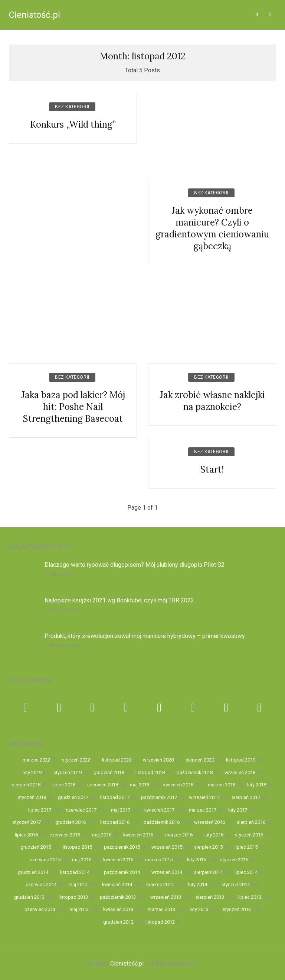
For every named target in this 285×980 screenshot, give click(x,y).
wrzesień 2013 (166, 897)
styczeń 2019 (68, 772)
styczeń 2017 (27, 822)
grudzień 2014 (33, 872)
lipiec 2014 (246, 872)
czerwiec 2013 (40, 909)
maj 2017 (121, 810)
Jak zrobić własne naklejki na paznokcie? (212, 401)
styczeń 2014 (236, 884)
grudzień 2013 (29, 897)
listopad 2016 (115, 822)
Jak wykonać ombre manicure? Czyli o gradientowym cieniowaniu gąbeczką (212, 228)
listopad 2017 (115, 797)
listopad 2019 (241, 760)
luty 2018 (257, 785)
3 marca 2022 (59, 574)
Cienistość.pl (35, 15)
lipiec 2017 (40, 810)
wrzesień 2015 (167, 847)
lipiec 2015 (246, 847)
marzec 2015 (159, 860)
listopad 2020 (117, 760)
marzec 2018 (222, 785)
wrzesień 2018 (240, 772)
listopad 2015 (77, 847)
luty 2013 (199, 909)
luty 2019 (32, 772)
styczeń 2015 (234, 860)
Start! (212, 469)
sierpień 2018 (26, 785)
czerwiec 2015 (45, 860)
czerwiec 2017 (81, 810)
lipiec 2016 (26, 835)
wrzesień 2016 (209, 822)
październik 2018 (195, 772)
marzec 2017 (203, 810)
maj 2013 (79, 909)
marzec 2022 (36, 760)
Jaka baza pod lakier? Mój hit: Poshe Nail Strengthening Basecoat (73, 407)
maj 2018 (140, 785)
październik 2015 (122, 847)
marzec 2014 (160, 884)
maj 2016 (102, 835)
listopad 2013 (73, 897)
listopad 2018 (150, 772)
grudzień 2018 (109, 772)
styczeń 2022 (76, 760)
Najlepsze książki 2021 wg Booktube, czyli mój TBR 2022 (119, 600)
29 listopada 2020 (63, 645)
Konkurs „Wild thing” (73, 124)
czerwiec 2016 (65, 835)
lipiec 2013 (250, 897)
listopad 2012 (160, 922)
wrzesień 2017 (204, 797)
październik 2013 (118, 897)
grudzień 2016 (71, 822)
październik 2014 (122, 872)
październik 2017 (159, 797)
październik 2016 (162, 822)
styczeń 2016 (249, 835)
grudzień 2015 (36, 847)
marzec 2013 (161, 909)
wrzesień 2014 (167, 872)
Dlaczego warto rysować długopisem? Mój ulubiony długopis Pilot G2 (135, 565)
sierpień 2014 (208, 872)
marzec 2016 (179, 835)
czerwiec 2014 (41, 884)
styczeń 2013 (237, 909)
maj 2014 (78, 884)
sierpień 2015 (208, 847)
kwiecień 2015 (118, 860)
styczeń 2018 (32, 797)
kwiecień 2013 (118, 909)
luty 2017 (238, 810)
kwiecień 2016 (138, 835)
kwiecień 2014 (117, 884)
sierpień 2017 (246, 797)
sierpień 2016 (251, 822)
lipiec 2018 (64, 785)
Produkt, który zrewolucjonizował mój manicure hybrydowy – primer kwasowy (145, 636)
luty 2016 (214, 835)
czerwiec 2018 (103, 785)
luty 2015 (196, 860)
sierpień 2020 (200, 760)
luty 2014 (198, 884)
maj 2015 (82, 860)
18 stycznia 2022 (62, 610)
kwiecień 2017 (159, 810)
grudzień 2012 (118, 922)
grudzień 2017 (73, 797)
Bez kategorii (72, 107)
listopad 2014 (75, 872)
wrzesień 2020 (158, 760)
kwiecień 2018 (178, 785)
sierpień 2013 (210, 897)
